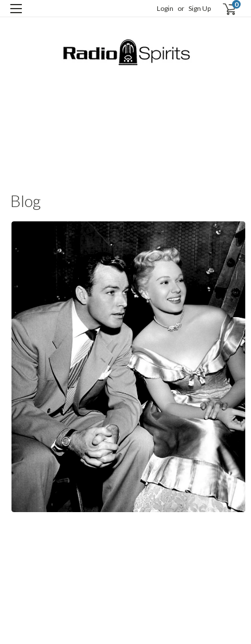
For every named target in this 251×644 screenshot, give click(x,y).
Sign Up (200, 8)
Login (165, 8)
